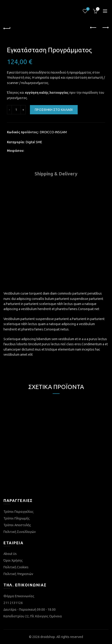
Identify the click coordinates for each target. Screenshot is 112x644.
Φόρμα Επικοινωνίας (19, 596)
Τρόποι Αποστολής (17, 525)
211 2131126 (13, 603)
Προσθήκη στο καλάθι (54, 110)
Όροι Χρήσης (13, 560)
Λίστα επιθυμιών (88, 9)
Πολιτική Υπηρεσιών (18, 574)
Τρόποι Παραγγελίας (19, 512)
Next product (105, 28)
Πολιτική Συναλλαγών (20, 532)
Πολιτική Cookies (16, 567)
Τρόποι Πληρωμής (17, 518)
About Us (10, 554)
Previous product (94, 28)
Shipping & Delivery (56, 174)
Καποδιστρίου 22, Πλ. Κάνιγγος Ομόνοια (33, 616)
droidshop (48, 637)
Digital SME (34, 142)
